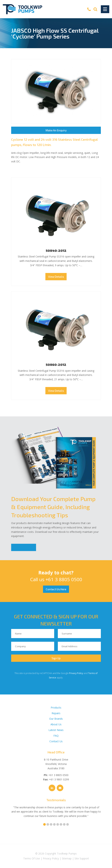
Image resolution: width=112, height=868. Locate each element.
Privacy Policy (76, 673)
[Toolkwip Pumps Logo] (23, 9)
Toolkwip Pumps (67, 853)
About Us (56, 724)
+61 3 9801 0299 (59, 779)
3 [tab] (51, 824)
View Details (56, 277)
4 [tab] (54, 824)
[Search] (95, 9)
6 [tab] (61, 824)
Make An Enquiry (56, 130)
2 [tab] (48, 824)
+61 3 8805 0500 (64, 579)
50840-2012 (56, 251)
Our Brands (56, 719)
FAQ (56, 736)
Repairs (56, 713)
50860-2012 (56, 365)
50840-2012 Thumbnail (56, 214)
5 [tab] (58, 824)
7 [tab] (64, 824)
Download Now (24, 547)
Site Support (82, 858)
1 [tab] (44, 824)
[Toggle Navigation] (105, 9)
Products (56, 708)
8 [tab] (68, 824)
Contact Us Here (56, 589)
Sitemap (67, 858)
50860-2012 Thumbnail (56, 328)
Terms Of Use (32, 858)
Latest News (56, 730)
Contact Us (56, 741)
